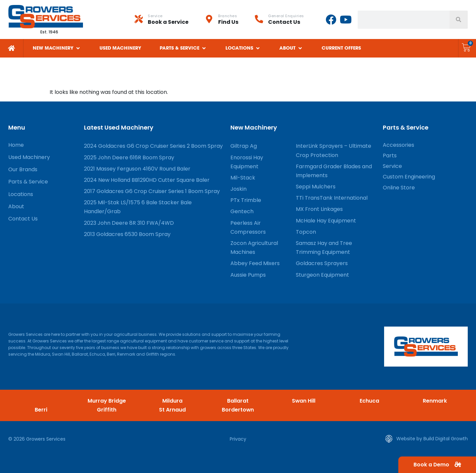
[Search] (459, 20)
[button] (57, 48)
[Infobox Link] (170, 20)
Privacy (238, 439)
